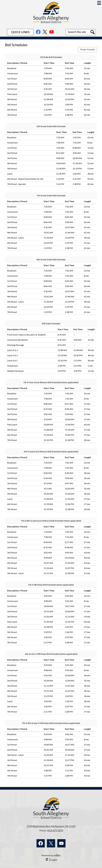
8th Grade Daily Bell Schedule (51, 259)
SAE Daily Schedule (51, 323)
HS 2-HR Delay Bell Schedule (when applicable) (51, 585)
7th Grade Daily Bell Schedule (51, 195)
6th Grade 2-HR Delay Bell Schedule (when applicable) (51, 654)
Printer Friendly (87, 50)
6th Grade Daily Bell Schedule (51, 126)
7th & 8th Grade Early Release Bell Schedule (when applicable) (51, 521)
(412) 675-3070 (55, 830)
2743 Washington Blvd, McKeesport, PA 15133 (51, 826)
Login (51, 860)
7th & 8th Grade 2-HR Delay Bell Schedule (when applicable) (51, 723)
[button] (20, 32)
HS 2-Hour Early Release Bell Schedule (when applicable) (51, 382)
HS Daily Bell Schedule (51, 57)
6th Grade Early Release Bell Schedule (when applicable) (51, 451)
